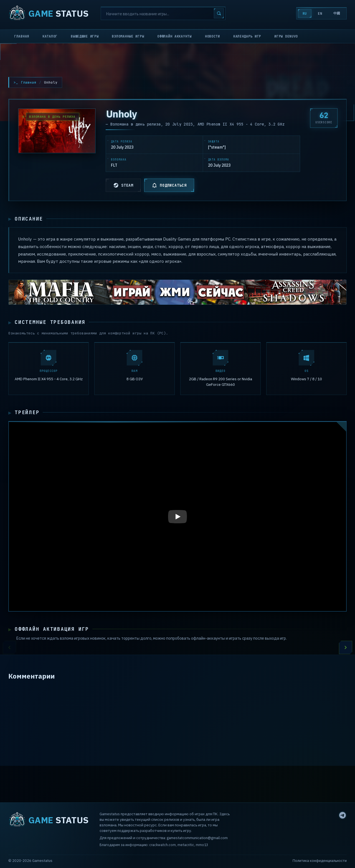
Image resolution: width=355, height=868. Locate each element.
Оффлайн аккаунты (174, 36)
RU (305, 14)
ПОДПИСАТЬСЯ (169, 185)
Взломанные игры (128, 36)
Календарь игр (247, 36)
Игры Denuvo (286, 36)
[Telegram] (343, 815)
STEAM (123, 185)
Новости (212, 36)
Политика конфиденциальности (320, 861)
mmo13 (202, 845)
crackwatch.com (163, 845)
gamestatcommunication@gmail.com (197, 838)
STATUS (48, 13)
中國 (337, 13)
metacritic (186, 845)
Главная (22, 36)
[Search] (163, 13)
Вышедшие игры (85, 36)
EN (320, 14)
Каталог (50, 36)
